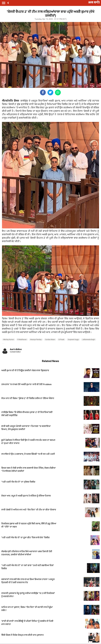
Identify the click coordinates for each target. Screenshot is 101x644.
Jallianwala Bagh (89, 340)
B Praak (61, 340)
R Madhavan (22, 340)
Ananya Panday (36, 340)
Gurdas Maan (50, 340)
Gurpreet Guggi (73, 340)
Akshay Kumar (9, 340)
